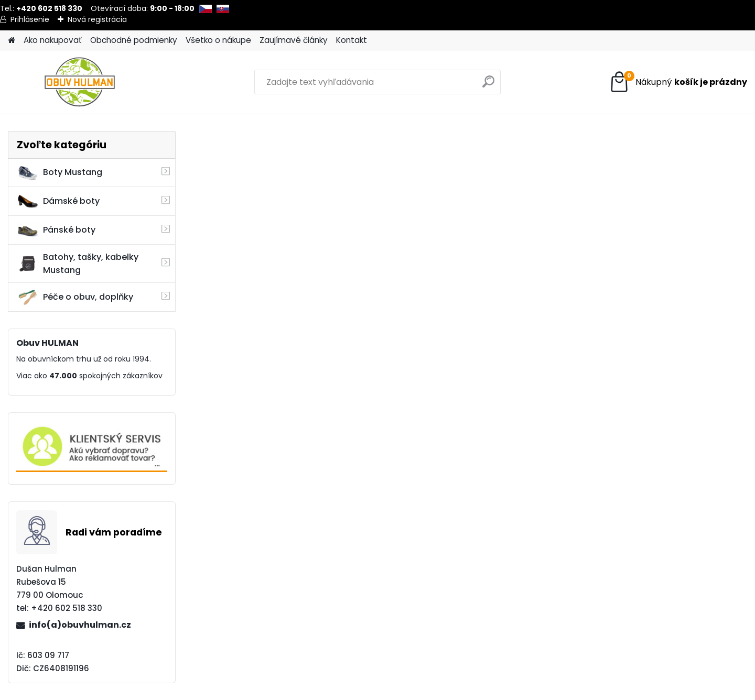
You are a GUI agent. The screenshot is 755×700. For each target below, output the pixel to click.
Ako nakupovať (53, 40)
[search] (488, 86)
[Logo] (80, 82)
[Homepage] (12, 41)
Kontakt (352, 40)
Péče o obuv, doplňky (75, 297)
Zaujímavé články (294, 40)
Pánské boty (56, 230)
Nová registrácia (97, 19)
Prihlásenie (30, 19)
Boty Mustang (60, 172)
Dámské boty (58, 201)
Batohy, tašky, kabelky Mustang (78, 264)
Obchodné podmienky (134, 40)
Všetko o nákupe (218, 40)
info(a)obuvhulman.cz (80, 625)
